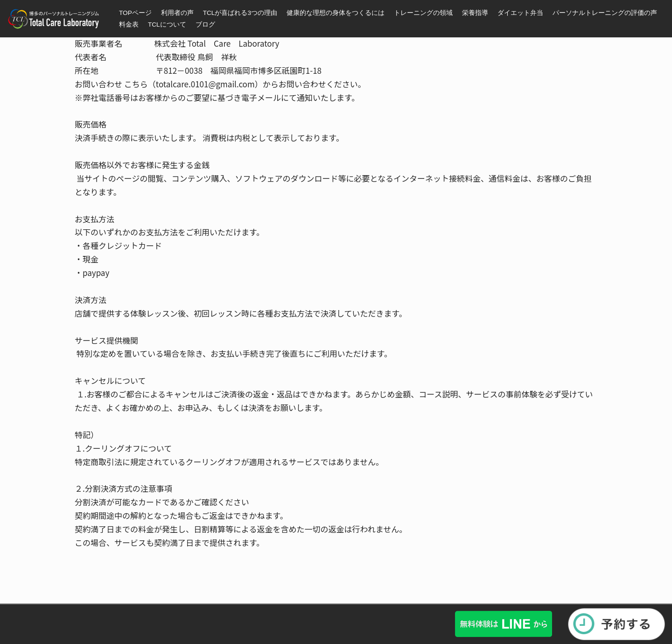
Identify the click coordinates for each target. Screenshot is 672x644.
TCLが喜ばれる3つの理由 (240, 13)
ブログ (205, 25)
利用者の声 (177, 13)
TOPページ (135, 13)
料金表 (129, 25)
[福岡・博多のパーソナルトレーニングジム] (56, 19)
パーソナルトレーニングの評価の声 (605, 13)
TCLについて (167, 25)
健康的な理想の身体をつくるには (336, 13)
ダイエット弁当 (520, 13)
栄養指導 (475, 13)
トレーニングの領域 (423, 13)
